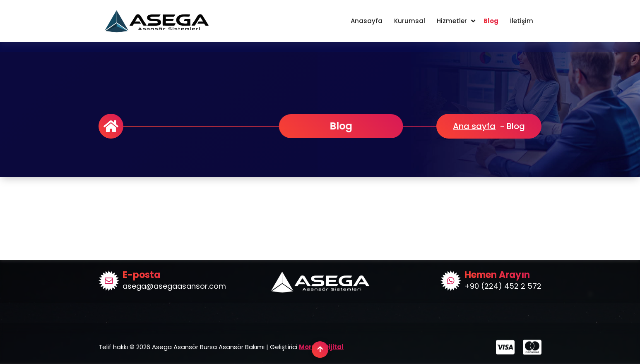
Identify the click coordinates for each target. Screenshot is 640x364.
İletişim (522, 21)
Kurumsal (410, 21)
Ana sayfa (474, 126)
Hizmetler (452, 21)
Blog (491, 21)
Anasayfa (367, 21)
